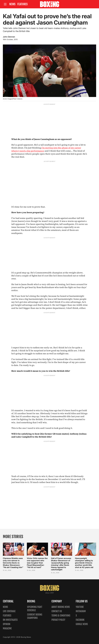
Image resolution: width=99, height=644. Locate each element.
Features (22, 4)
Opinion (7, 624)
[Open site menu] (5, 4)
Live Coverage (9, 611)
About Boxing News (61, 607)
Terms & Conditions (61, 616)
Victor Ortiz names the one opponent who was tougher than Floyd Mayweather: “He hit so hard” (37, 563)
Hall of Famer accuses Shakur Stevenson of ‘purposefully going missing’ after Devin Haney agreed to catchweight (61, 564)
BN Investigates (10, 620)
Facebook (80, 620)
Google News (82, 624)
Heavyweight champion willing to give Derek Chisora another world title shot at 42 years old (84, 563)
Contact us (57, 611)
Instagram (81, 611)
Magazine (7, 628)
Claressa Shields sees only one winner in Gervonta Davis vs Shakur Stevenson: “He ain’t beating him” (13, 563)
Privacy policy (58, 620)
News (12, 4)
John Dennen (9, 37)
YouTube (80, 607)
